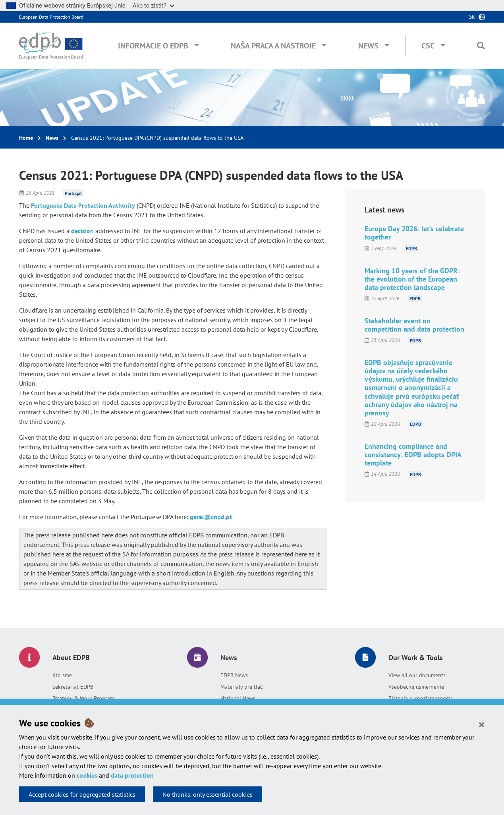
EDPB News (234, 675)
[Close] (482, 724)
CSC (428, 46)
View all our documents (417, 675)
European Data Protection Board (51, 17)
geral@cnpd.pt (211, 517)
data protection (132, 775)
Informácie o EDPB (153, 46)
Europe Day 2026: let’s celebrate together (414, 233)
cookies (87, 775)
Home (26, 138)
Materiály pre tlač (241, 687)
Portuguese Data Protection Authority (83, 205)
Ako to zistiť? (154, 5)
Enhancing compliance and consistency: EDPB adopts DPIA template (413, 455)
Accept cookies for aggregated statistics (82, 794)
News (368, 46)
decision (83, 231)
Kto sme (62, 675)
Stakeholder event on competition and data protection (414, 325)
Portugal (73, 193)
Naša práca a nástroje (273, 46)
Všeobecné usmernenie (416, 687)
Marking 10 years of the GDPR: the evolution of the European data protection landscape (412, 279)
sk (472, 17)
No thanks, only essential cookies (208, 794)
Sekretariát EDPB (73, 687)
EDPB (411, 248)
